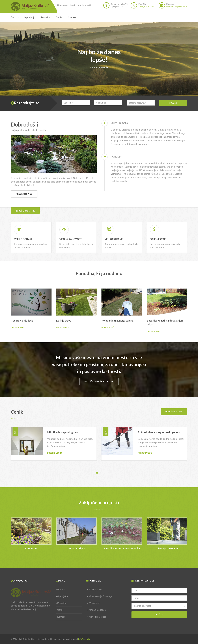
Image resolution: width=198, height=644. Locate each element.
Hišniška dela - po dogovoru (64, 432)
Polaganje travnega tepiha (117, 321)
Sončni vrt (31, 548)
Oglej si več (17, 327)
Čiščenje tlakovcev (167, 548)
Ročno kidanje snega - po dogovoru (159, 432)
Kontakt (72, 18)
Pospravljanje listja (22, 321)
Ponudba (46, 18)
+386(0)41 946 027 (147, 7)
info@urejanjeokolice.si (177, 7)
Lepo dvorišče (76, 548)
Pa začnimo (99, 67)
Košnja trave (64, 321)
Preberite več (24, 194)
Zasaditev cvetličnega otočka (122, 548)
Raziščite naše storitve (99, 381)
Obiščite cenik (174, 412)
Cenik (59, 18)
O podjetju (30, 18)
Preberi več (55, 453)
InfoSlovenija (84, 639)
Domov (15, 18)
